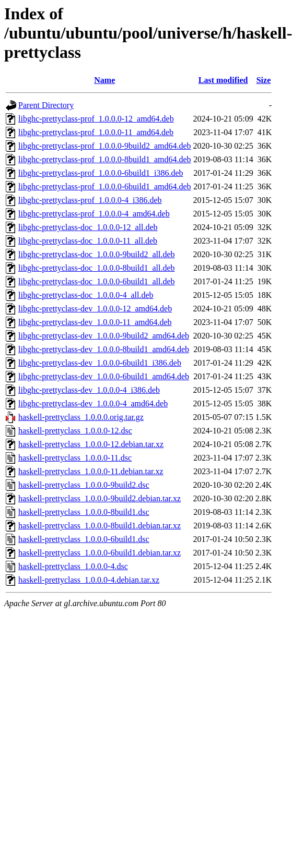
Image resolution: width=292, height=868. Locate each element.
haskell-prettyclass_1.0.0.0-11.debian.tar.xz (91, 471)
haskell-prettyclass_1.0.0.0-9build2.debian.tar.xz (100, 498)
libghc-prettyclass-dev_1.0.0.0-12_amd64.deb (95, 309)
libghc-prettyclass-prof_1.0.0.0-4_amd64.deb (94, 214)
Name (104, 80)
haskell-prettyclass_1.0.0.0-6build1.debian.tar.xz (100, 553)
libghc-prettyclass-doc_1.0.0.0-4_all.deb (86, 295)
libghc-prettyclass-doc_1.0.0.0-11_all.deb (88, 241)
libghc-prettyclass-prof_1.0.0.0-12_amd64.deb (96, 119)
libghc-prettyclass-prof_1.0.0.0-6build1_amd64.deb (105, 186)
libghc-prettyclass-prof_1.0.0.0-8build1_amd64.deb (105, 159)
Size (264, 80)
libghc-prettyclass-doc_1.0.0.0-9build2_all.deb (96, 254)
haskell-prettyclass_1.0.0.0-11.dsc (75, 458)
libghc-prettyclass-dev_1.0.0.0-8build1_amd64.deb (104, 349)
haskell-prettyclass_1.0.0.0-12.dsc (75, 431)
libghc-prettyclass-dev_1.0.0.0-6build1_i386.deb (100, 363)
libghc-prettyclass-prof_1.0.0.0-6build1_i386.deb (101, 173)
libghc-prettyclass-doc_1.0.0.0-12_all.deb (88, 227)
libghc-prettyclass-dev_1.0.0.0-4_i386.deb (89, 390)
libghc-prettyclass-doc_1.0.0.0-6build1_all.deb (96, 281)
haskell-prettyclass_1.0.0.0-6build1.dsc (84, 539)
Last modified (223, 80)
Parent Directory (46, 105)
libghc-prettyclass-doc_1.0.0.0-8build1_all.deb (96, 268)
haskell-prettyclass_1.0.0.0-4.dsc (73, 566)
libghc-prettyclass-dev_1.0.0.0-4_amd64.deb (93, 403)
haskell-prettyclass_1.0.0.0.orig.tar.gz (81, 417)
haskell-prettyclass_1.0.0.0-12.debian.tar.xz (91, 444)
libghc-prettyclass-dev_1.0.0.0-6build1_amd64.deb (104, 376)
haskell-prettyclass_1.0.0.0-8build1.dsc (84, 512)
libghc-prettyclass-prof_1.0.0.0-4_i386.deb (90, 200)
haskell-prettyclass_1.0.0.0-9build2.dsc (84, 485)
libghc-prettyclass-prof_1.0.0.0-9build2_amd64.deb (105, 146)
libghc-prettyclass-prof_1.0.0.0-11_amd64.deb (96, 132)
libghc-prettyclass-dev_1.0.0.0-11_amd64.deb (95, 322)
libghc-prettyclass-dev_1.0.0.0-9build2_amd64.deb (104, 336)
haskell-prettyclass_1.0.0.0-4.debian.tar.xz (89, 580)
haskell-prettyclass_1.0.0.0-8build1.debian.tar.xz (100, 526)
